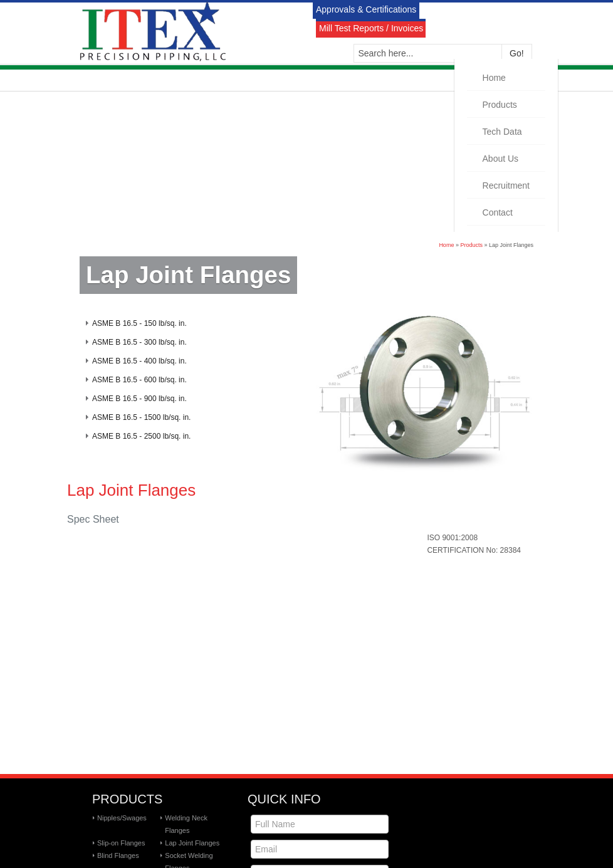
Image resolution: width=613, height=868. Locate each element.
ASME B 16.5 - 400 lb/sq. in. (139, 361)
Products (500, 105)
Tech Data (502, 132)
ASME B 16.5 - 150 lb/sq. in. (139, 323)
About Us (501, 159)
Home (494, 78)
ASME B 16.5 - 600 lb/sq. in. (139, 380)
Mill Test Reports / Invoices (371, 28)
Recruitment (506, 186)
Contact (498, 212)
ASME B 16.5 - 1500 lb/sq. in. (141, 417)
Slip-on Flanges (121, 843)
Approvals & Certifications (366, 9)
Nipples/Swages (122, 818)
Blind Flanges (118, 855)
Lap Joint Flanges (192, 843)
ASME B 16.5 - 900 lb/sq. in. (139, 399)
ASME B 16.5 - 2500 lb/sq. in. (141, 436)
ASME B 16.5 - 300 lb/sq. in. (139, 342)
